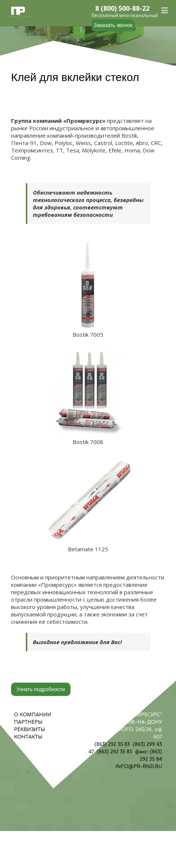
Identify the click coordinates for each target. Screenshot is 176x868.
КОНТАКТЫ (28, 737)
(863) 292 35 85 (114, 751)
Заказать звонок (113, 25)
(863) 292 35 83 (112, 744)
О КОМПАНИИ (33, 714)
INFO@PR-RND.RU (139, 766)
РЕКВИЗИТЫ (30, 729)
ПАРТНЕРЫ (28, 722)
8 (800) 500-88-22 (122, 9)
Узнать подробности (41, 689)
